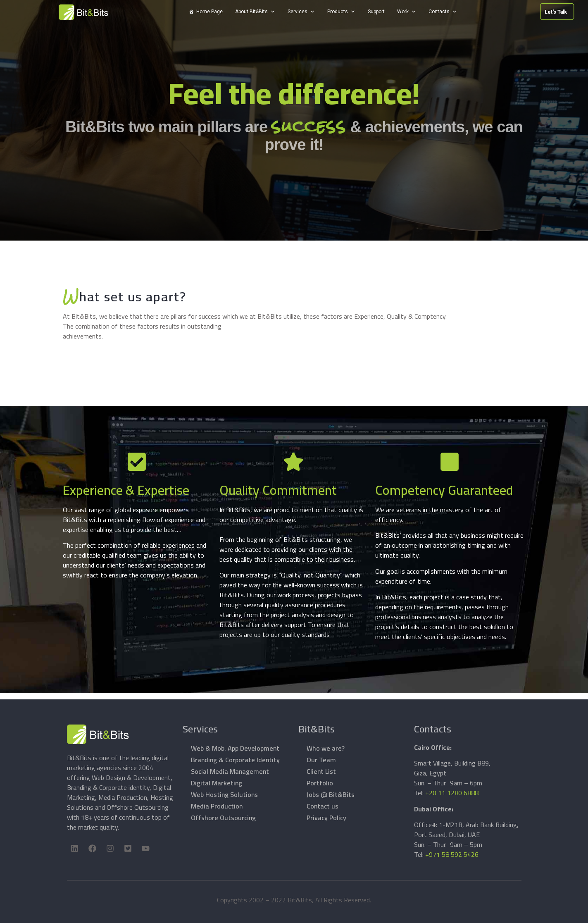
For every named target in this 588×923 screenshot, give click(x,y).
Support (376, 12)
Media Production (217, 806)
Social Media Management (230, 771)
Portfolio (320, 783)
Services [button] (298, 12)
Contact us (323, 806)
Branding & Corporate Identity (235, 760)
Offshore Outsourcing (223, 818)
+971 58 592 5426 (452, 854)
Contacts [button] (439, 12)
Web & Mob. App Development (235, 748)
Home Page (209, 12)
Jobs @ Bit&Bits (331, 794)
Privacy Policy (326, 818)
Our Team (321, 760)
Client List (321, 771)
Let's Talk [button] (495, 12)
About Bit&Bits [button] (251, 12)
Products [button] (338, 12)
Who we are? (326, 748)
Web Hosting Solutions (224, 794)
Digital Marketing (217, 783)
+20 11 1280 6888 (452, 793)
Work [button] (403, 12)
